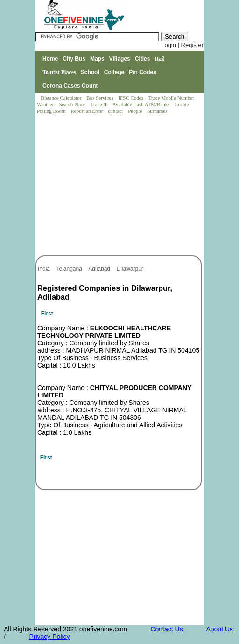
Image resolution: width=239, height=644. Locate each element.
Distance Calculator (61, 98)
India (45, 269)
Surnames (157, 111)
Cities (143, 59)
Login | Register (182, 45)
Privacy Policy (49, 637)
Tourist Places (59, 72)
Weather (46, 104)
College (114, 72)
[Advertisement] (120, 185)
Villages (120, 59)
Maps (97, 59)
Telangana (70, 269)
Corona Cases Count (70, 86)
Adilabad (100, 269)
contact (116, 111)
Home (50, 59)
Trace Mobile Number (172, 98)
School (90, 72)
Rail (159, 59)
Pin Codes (143, 72)
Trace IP (100, 104)
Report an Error (87, 111)
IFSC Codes (131, 98)
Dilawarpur (131, 269)
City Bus (74, 59)
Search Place (73, 104)
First (47, 314)
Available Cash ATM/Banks (142, 104)
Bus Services (100, 98)
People (136, 111)
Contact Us (167, 629)
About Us (219, 629)
